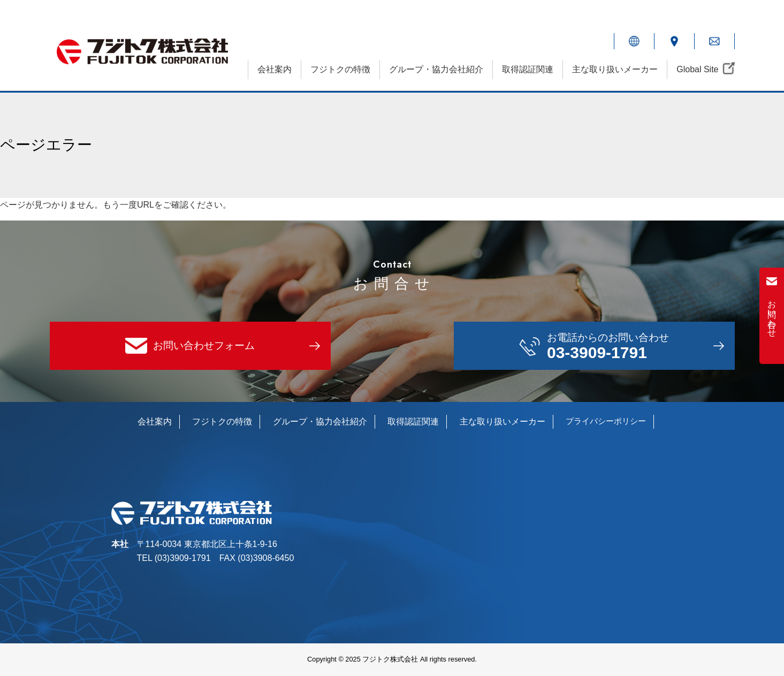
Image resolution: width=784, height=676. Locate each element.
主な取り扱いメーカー (615, 69)
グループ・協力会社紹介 (436, 69)
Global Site (697, 69)
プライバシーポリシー (606, 421)
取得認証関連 (528, 69)
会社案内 (275, 69)
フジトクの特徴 (340, 69)
